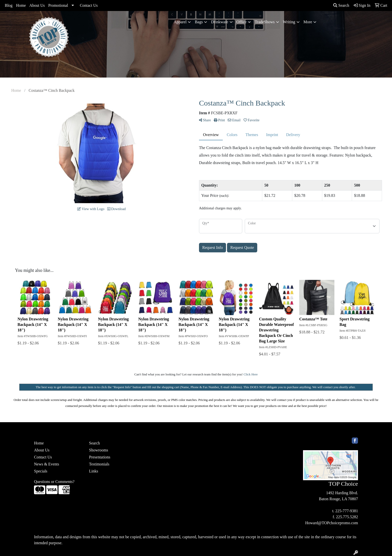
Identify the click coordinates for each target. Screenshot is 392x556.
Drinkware (219, 22)
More (308, 22)
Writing (289, 22)
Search (341, 5)
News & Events (46, 464)
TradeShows (265, 22)
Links (93, 471)
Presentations (100, 457)
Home (21, 5)
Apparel (180, 22)
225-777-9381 (347, 511)
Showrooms (98, 450)
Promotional (58, 5)
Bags (199, 22)
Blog (9, 5)
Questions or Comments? (54, 482)
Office (242, 22)
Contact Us (89, 5)
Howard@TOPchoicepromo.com (332, 523)
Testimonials (99, 464)
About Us (37, 5)
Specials (41, 471)
